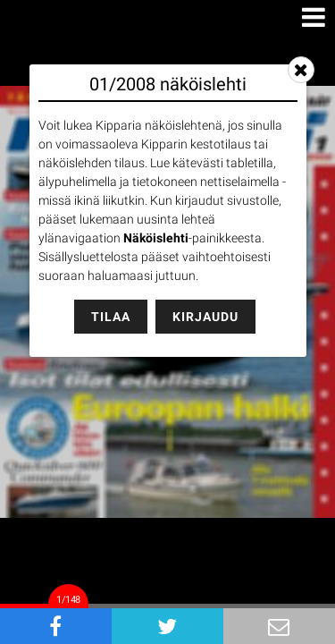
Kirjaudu (205, 317)
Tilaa (111, 317)
